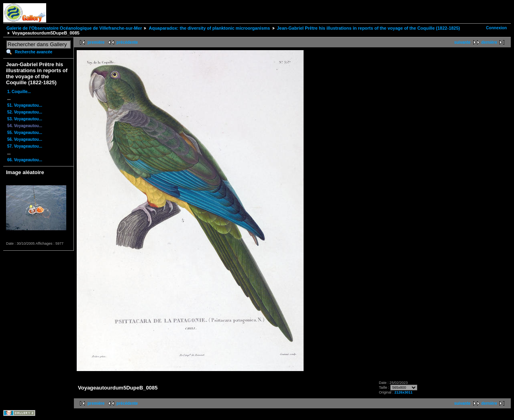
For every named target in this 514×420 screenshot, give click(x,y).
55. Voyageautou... (25, 133)
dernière (489, 42)
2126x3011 (403, 392)
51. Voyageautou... (25, 105)
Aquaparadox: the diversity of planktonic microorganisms (209, 28)
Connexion (496, 28)
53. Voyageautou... (25, 119)
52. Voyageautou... (25, 112)
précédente (127, 42)
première (96, 42)
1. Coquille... (19, 92)
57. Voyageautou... (25, 146)
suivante (462, 42)
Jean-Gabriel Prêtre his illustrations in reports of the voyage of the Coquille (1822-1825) (369, 28)
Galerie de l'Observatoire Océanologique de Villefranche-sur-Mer (74, 28)
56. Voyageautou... (25, 139)
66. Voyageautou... (25, 160)
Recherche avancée (34, 52)
